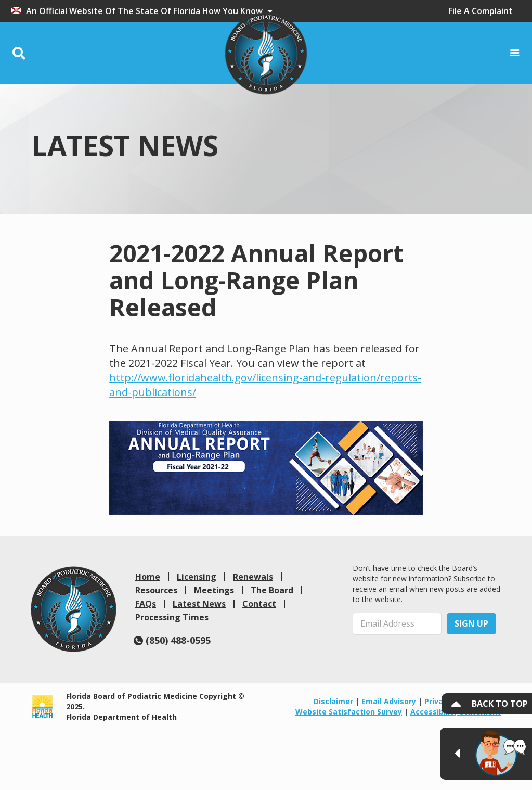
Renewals (253, 577)
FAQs (146, 604)
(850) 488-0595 (172, 640)
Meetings (214, 590)
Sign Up (471, 623)
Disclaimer (333, 701)
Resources (156, 590)
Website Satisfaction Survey (349, 712)
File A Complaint (481, 11)
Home (148, 577)
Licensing (197, 577)
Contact (259, 604)
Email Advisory (389, 701)
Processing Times (172, 617)
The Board (272, 590)
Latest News (199, 604)
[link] (74, 609)
